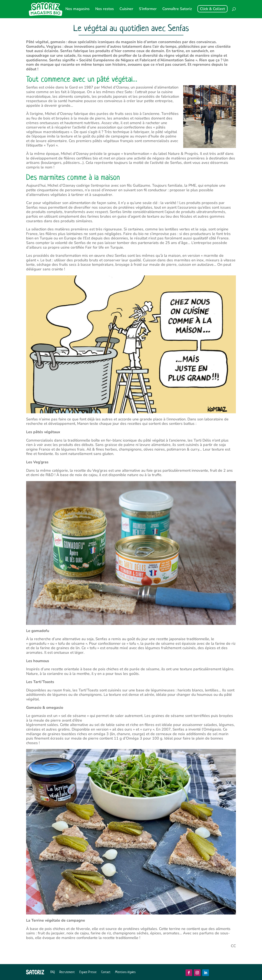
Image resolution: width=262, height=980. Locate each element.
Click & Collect (212, 9)
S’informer (148, 9)
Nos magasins (78, 9)
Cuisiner (126, 9)
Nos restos (105, 9)
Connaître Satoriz (177, 9)
